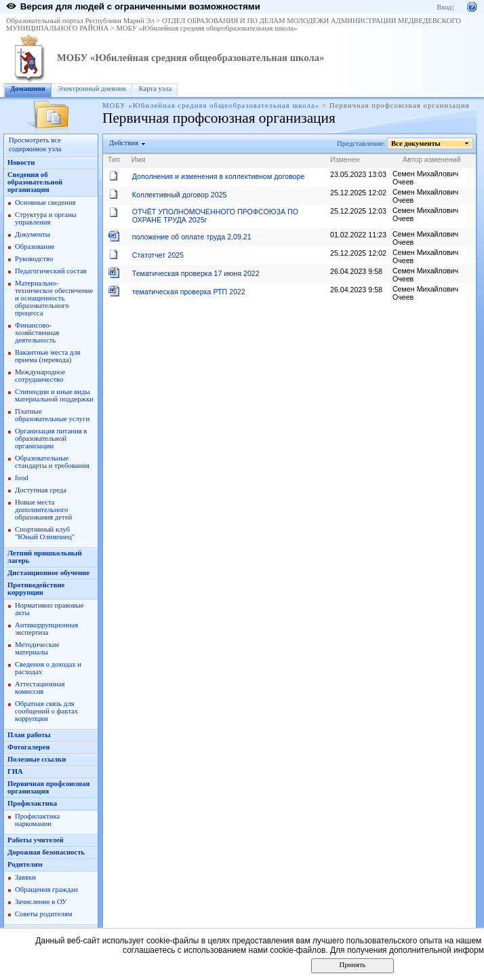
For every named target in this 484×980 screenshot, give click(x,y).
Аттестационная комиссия (40, 688)
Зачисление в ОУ (41, 902)
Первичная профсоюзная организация (48, 787)
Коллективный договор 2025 (180, 195)
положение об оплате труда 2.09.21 (192, 237)
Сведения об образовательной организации (35, 182)
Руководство (34, 259)
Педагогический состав (51, 271)
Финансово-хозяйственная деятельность (37, 333)
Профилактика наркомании (37, 820)
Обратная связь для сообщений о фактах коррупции (46, 711)
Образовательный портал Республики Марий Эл (80, 21)
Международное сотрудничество (40, 376)
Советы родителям (43, 914)
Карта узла (155, 89)
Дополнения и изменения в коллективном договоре (219, 176)
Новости (21, 162)
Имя (139, 159)
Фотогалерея (28, 747)
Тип (114, 159)
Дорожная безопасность (46, 852)
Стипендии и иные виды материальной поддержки (54, 395)
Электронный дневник (92, 89)
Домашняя (28, 89)
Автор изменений (432, 159)
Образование (35, 247)
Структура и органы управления (46, 218)
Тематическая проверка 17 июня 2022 (196, 273)
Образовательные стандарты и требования (52, 462)
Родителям (25, 864)
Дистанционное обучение (48, 573)
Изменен (345, 159)
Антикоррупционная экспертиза (46, 629)
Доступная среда (41, 490)
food (22, 478)
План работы (29, 735)
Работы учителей (36, 840)
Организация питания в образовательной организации (51, 438)
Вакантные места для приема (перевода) (48, 356)
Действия (124, 143)
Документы (33, 234)
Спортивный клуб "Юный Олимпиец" (45, 533)
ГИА (15, 771)
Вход (444, 7)
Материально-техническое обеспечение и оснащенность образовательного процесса (54, 298)
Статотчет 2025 (158, 255)
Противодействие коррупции (36, 589)
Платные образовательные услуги (52, 415)
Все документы (416, 143)
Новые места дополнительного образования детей (43, 510)
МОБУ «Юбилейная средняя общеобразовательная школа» (207, 28)
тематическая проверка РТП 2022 (189, 292)
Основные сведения (45, 202)
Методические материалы (37, 648)
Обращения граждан (46, 889)
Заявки (25, 877)
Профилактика (32, 803)
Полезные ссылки (37, 759)
